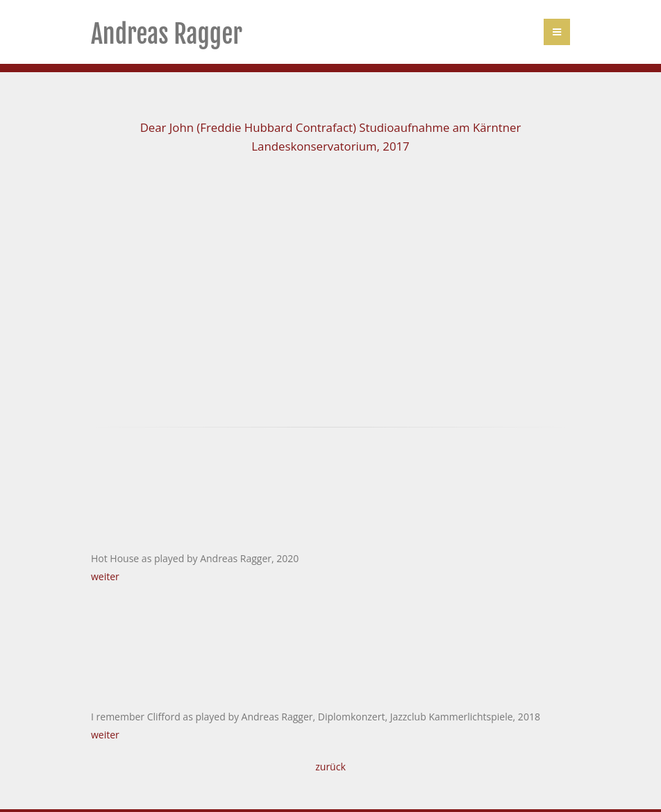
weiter (105, 576)
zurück (330, 767)
